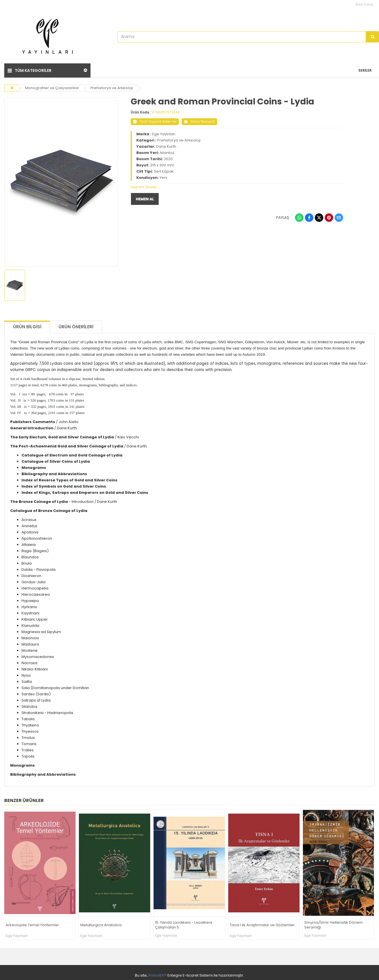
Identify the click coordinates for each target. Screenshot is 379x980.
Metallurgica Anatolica (101, 924)
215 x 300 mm (162, 164)
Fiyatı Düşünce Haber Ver (155, 120)
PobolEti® (158, 974)
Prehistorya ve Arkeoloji (113, 86)
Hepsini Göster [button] (144, 186)
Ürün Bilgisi (27, 326)
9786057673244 (166, 111)
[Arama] (372, 37)
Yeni (163, 176)
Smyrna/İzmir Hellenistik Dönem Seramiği (333, 924)
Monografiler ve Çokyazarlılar (52, 86)
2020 (168, 157)
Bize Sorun (364, 4)
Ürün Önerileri (76, 326)
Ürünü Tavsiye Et (199, 120)
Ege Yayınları (164, 133)
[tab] (237, 186)
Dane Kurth (166, 145)
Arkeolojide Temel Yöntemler (32, 924)
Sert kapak (164, 170)
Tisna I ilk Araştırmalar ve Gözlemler (262, 924)
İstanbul (167, 151)
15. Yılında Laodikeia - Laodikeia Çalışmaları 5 (184, 924)
